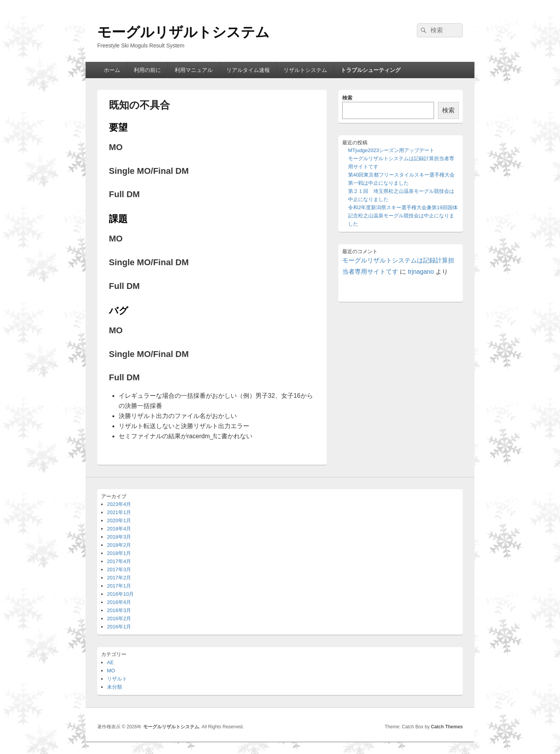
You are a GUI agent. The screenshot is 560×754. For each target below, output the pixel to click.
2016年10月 (120, 594)
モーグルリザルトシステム (183, 32)
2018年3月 (119, 537)
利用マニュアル (194, 70)
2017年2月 (119, 578)
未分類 (115, 687)
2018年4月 (119, 529)
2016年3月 (119, 610)
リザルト (117, 679)
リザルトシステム (305, 70)
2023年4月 (119, 504)
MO (111, 671)
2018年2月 (119, 545)
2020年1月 (119, 520)
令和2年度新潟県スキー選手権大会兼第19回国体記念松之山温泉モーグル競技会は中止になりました (403, 216)
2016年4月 (119, 602)
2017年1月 (119, 586)
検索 (347, 98)
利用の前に (147, 70)
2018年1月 (119, 553)
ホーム (112, 70)
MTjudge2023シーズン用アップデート (391, 150)
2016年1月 (119, 627)
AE (110, 662)
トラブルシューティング (371, 70)
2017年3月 (119, 569)
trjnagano (421, 272)
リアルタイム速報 (248, 70)
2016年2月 (119, 618)
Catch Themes (447, 727)
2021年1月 (119, 512)
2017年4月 (119, 561)
